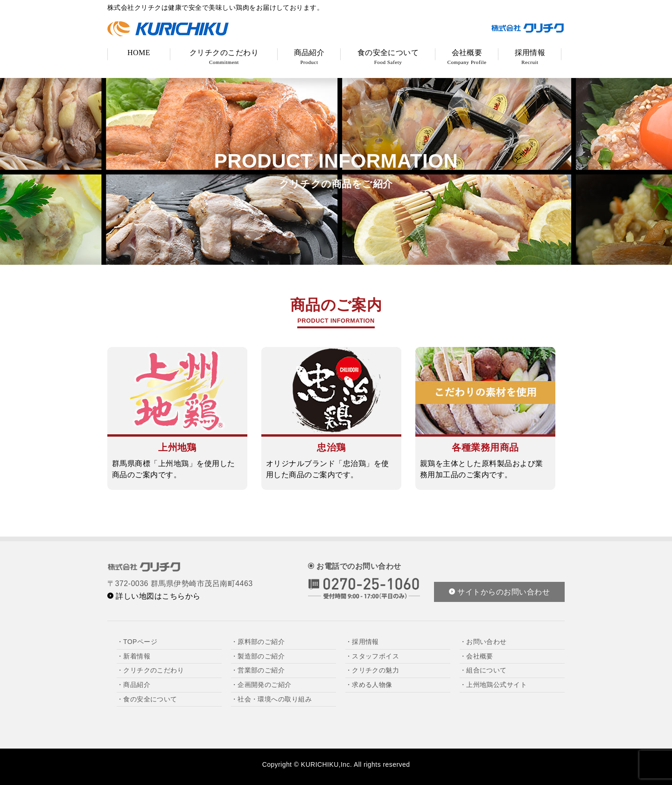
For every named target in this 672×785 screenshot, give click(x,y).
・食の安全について (147, 699)
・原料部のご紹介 (258, 642)
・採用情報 (362, 642)
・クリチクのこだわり (150, 670)
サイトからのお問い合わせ (499, 592)
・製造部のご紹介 (258, 656)
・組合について (483, 670)
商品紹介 (309, 57)
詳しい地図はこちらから (154, 596)
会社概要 (467, 57)
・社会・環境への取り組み (272, 699)
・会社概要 (476, 656)
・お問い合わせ (483, 642)
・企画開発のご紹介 (261, 685)
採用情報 (530, 57)
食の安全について (388, 57)
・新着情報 (133, 656)
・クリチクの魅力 (372, 670)
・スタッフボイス (372, 656)
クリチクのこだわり (224, 57)
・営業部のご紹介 (258, 670)
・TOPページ (137, 642)
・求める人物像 (369, 685)
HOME (139, 53)
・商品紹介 (133, 685)
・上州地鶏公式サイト (493, 685)
